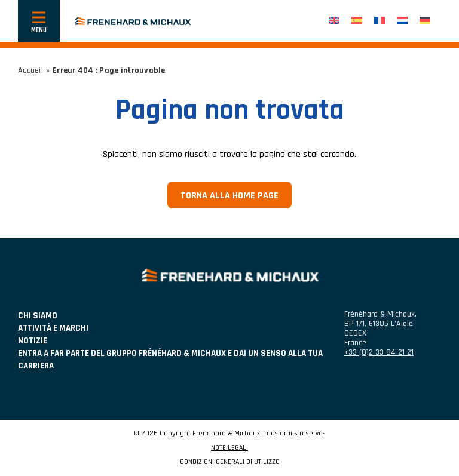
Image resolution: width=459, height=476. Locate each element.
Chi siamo (38, 316)
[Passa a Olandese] (402, 21)
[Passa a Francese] (380, 21)
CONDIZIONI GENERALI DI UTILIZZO (230, 462)
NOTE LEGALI (229, 448)
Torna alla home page (229, 196)
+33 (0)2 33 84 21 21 (379, 352)
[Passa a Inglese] (334, 21)
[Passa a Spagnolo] (357, 21)
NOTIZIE (33, 341)
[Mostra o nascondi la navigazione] (39, 21)
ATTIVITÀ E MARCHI (53, 328)
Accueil (30, 70)
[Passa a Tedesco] (425, 21)
